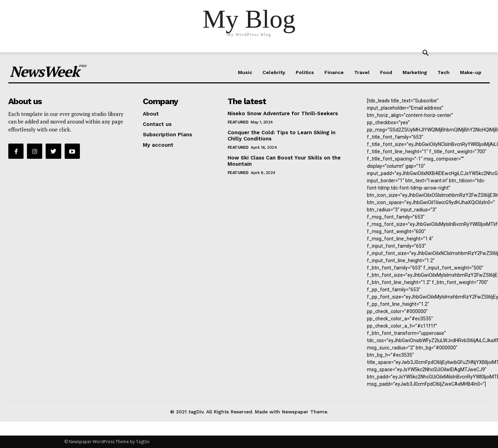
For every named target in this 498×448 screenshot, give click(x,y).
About (151, 114)
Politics (305, 72)
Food (386, 72)
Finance (334, 72)
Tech (444, 72)
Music (245, 72)
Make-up (471, 72)
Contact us (157, 124)
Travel (362, 72)
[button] (425, 54)
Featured (238, 122)
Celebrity (274, 72)
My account (158, 145)
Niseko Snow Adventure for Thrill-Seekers (283, 113)
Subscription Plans (167, 135)
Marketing (415, 72)
